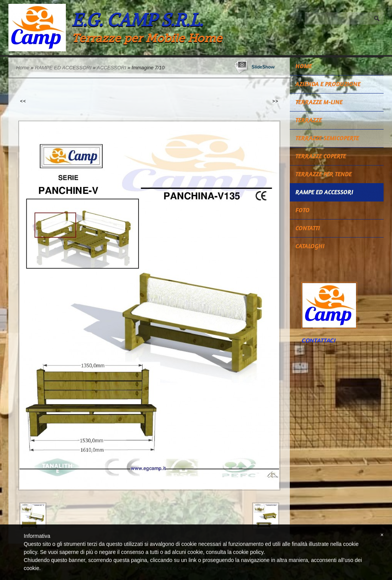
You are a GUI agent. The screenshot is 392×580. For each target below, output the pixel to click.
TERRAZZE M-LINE (319, 102)
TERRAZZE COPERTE (321, 156)
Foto (303, 210)
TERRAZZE (309, 120)
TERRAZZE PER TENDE (324, 174)
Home (23, 68)
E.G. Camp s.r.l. (137, 20)
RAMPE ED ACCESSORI (63, 68)
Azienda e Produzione (328, 84)
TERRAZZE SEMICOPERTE (327, 138)
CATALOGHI (310, 246)
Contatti (308, 228)
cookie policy (248, 552)
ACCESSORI (112, 68)
